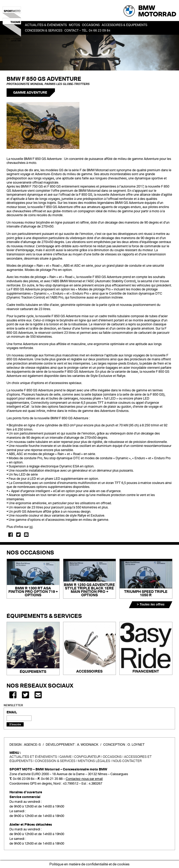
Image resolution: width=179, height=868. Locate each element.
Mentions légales (94, 761)
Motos (74, 25)
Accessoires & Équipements (124, 25)
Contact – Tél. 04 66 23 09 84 (87, 31)
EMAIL (12, 712)
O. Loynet (136, 745)
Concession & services (44, 31)
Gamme (66, 757)
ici (31, 527)
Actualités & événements (46, 25)
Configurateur (87, 757)
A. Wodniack (88, 745)
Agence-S (32, 745)
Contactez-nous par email (84, 779)
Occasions (112, 757)
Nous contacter (127, 761)
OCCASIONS (91, 25)
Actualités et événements (33, 757)
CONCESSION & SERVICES (55, 761)
